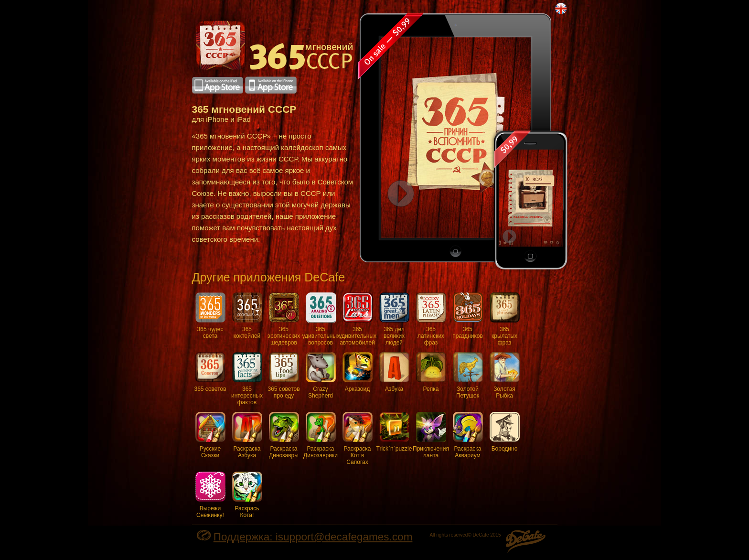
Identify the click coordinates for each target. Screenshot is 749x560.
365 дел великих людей (394, 319)
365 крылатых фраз (505, 319)
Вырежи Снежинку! (210, 495)
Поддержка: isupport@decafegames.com (313, 537)
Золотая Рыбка (505, 376)
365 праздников (468, 316)
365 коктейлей (247, 316)
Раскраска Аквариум (468, 435)
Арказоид (358, 372)
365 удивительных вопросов (321, 319)
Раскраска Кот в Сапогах (358, 439)
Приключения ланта (431, 435)
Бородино (505, 432)
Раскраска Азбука (247, 435)
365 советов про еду (284, 376)
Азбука (394, 372)
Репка (431, 372)
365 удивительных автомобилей (358, 319)
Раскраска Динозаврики (321, 435)
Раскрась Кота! (247, 495)
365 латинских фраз (431, 319)
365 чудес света (210, 316)
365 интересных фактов (247, 379)
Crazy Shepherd (321, 376)
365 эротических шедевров (284, 319)
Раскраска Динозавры (284, 435)
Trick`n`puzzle (394, 432)
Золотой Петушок (468, 376)
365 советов (210, 372)
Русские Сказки (210, 435)
